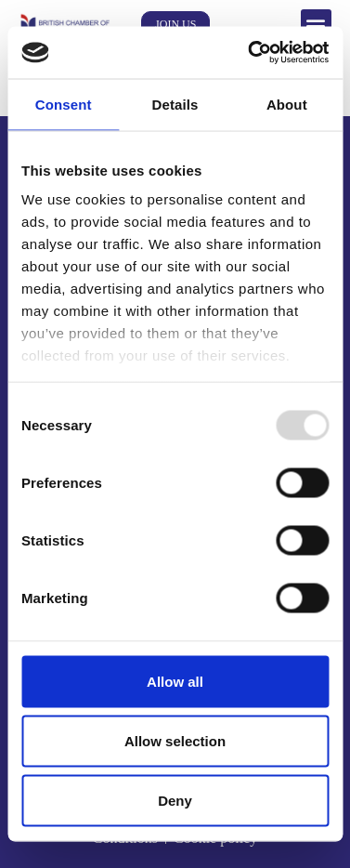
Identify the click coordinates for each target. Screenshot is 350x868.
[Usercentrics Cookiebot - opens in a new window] (250, 53)
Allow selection (175, 740)
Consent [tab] (64, 104)
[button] (316, 25)
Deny (175, 800)
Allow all (175, 681)
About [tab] (287, 104)
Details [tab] (175, 104)
